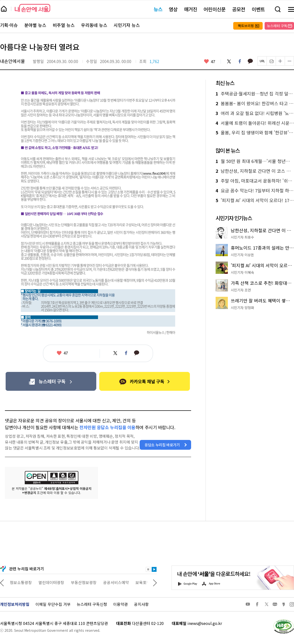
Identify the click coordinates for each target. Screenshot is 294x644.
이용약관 (121, 604)
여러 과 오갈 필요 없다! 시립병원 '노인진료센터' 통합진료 (255, 113)
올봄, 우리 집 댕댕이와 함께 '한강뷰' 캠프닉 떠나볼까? (255, 133)
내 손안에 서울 (32, 8)
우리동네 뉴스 (94, 25)
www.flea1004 (154, 173)
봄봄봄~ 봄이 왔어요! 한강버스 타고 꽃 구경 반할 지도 (255, 103)
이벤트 (258, 9)
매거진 (191, 9)
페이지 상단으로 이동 (0, 0)
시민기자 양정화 (242, 308)
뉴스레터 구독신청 (92, 604)
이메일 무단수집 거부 (53, 604)
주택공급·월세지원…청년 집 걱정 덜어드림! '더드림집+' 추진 (255, 94)
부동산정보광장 (113, 582)
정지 (148, 569)
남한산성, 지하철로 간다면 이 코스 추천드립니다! (255, 171)
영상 (173, 9)
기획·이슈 (9, 25)
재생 (154, 569)
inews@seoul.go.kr (205, 623)
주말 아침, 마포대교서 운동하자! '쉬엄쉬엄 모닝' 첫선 (255, 181)
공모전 (239, 9)
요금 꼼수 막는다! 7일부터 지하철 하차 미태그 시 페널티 (255, 191)
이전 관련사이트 (2, 582)
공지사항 (141, 604)
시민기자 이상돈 (242, 255)
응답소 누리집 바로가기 (162, 445)
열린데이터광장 (81, 582)
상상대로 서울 (21, 582)
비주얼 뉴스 (64, 25)
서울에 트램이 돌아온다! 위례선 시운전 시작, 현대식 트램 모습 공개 (255, 123)
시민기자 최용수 (242, 237)
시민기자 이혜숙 (242, 272)
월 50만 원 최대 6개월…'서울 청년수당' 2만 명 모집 (255, 161)
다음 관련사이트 (155, 582)
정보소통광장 (50, 582)
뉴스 (158, 9)
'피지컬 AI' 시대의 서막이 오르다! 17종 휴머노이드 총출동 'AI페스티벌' (255, 200)
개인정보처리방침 (15, 604)
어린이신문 (215, 9)
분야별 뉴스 (35, 25)
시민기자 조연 (241, 290)
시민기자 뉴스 (127, 25)
